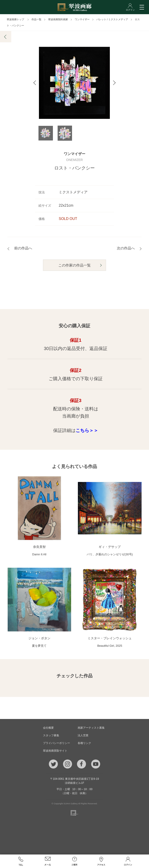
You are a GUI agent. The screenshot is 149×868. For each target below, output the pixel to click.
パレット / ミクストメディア (112, 19)
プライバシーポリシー (56, 743)
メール (48, 861)
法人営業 (83, 735)
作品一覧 (36, 19)
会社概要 (48, 728)
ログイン (128, 861)
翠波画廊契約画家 (58, 19)
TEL (21, 861)
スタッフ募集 (51, 735)
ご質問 (74, 861)
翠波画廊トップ (15, 19)
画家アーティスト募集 (91, 728)
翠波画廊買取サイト (55, 751)
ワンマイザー (82, 19)
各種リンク (84, 743)
